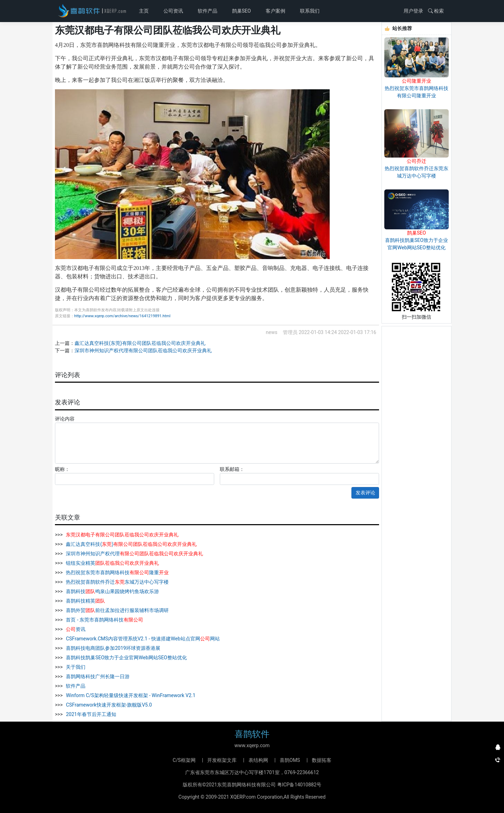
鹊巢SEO (241, 11)
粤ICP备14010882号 (299, 785)
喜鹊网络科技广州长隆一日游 (97, 676)
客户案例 (275, 11)
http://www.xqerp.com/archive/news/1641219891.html (122, 316)
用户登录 (413, 11)
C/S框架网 (184, 760)
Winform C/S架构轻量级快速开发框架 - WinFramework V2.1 (130, 695)
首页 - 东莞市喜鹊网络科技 (104, 620)
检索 (436, 11)
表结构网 (258, 760)
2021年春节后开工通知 (90, 714)
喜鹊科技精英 (85, 601)
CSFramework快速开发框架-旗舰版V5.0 (108, 705)
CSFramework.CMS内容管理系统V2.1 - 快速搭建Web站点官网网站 (142, 639)
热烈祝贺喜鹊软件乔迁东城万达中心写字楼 (117, 582)
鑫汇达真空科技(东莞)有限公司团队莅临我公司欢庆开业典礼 (140, 343)
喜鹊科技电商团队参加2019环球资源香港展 (113, 648)
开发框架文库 (222, 760)
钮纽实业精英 (112, 563)
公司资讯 (173, 11)
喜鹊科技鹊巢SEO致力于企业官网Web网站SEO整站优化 (126, 658)
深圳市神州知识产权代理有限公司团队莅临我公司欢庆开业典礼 (143, 350)
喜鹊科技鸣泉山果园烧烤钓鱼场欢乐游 (112, 591)
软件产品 (208, 11)
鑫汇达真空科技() (131, 544)
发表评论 (365, 493)
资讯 (75, 629)
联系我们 (310, 11)
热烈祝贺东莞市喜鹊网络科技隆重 (117, 572)
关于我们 (75, 667)
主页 (145, 10)
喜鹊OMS (290, 760)
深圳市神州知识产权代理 (134, 554)
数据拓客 (322, 760)
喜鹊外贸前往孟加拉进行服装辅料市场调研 (117, 610)
